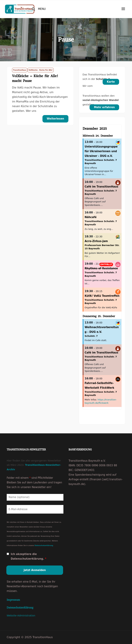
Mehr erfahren (104, 107)
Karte (111, 82)
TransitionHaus (20, 70)
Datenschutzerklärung (44, 545)
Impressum (13, 600)
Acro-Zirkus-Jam (96, 241)
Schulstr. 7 (91, 336)
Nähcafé (91, 217)
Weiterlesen (55, 119)
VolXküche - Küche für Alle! (41, 70)
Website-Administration (21, 616)
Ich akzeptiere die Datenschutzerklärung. (28, 556)
